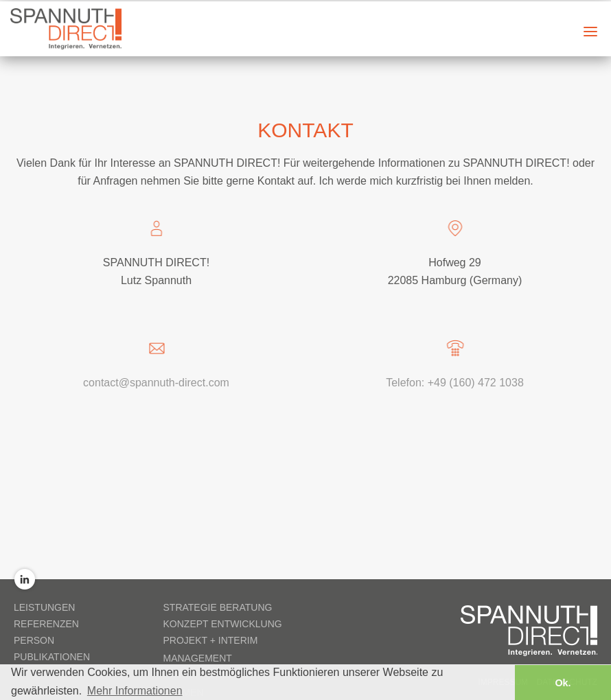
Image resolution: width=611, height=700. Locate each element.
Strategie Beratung (218, 607)
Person (34, 640)
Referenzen (46, 623)
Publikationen (52, 656)
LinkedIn (25, 579)
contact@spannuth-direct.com (156, 382)
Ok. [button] (563, 681)
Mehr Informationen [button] (135, 689)
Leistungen (44, 607)
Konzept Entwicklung (223, 623)
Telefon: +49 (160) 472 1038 (455, 382)
